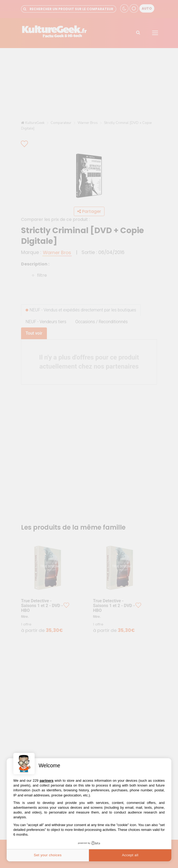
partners (47, 781)
